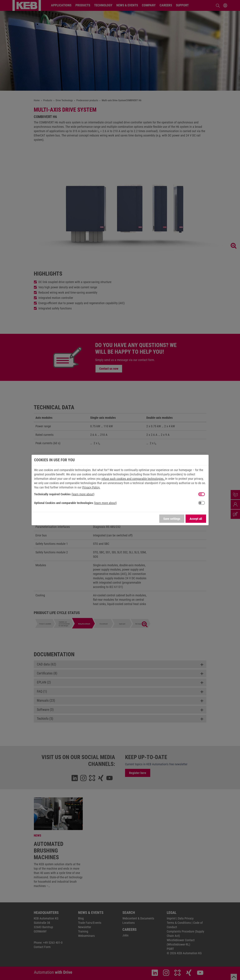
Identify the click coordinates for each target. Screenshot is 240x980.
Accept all (196, 519)
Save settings (172, 519)
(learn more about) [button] (83, 494)
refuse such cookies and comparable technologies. (133, 479)
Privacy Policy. (91, 487)
